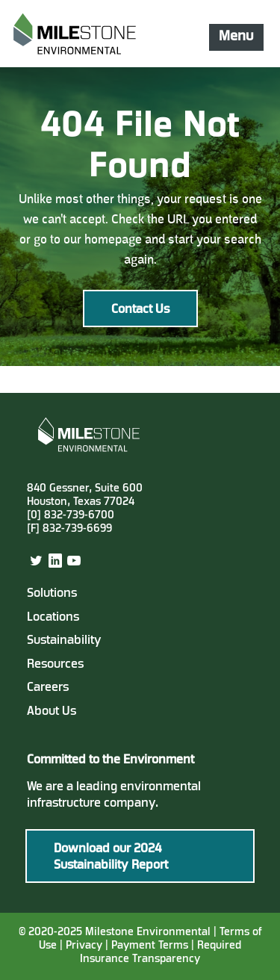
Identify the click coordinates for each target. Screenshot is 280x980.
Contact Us (140, 310)
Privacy (84, 946)
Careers (48, 688)
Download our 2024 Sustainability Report (111, 858)
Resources (55, 665)
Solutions (52, 594)
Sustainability (64, 641)
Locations (53, 618)
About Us (52, 712)
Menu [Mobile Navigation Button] (236, 37)
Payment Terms (151, 946)
